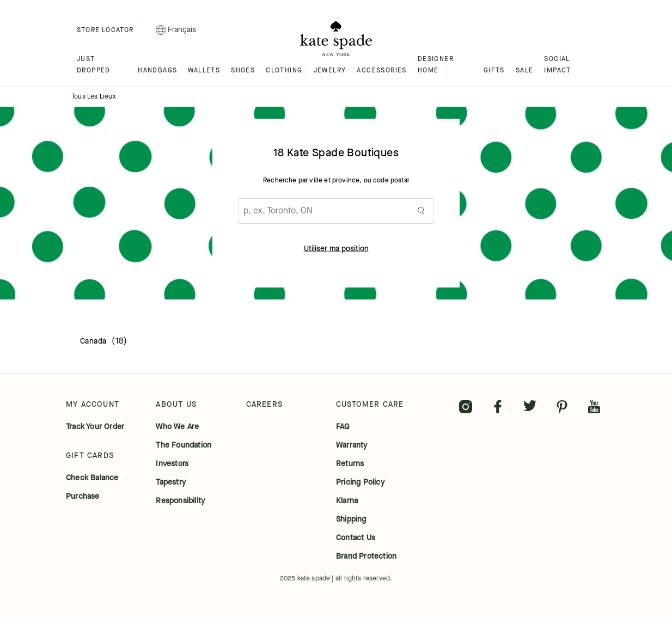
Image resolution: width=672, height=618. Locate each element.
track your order (95, 427)
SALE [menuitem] (525, 70)
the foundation (184, 445)
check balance (92, 478)
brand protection (366, 556)
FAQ (343, 427)
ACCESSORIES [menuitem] (381, 70)
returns (350, 464)
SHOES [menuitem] (243, 70)
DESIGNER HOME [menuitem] (436, 65)
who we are (177, 427)
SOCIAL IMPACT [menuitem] (557, 65)
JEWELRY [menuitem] (330, 70)
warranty (352, 445)
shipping (351, 519)
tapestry (171, 482)
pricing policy (360, 482)
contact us (356, 538)
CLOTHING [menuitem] (284, 70)
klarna (347, 501)
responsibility (180, 501)
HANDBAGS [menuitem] (157, 70)
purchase (83, 497)
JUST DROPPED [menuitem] (94, 65)
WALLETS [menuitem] (204, 70)
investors (172, 464)
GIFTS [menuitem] (494, 70)
